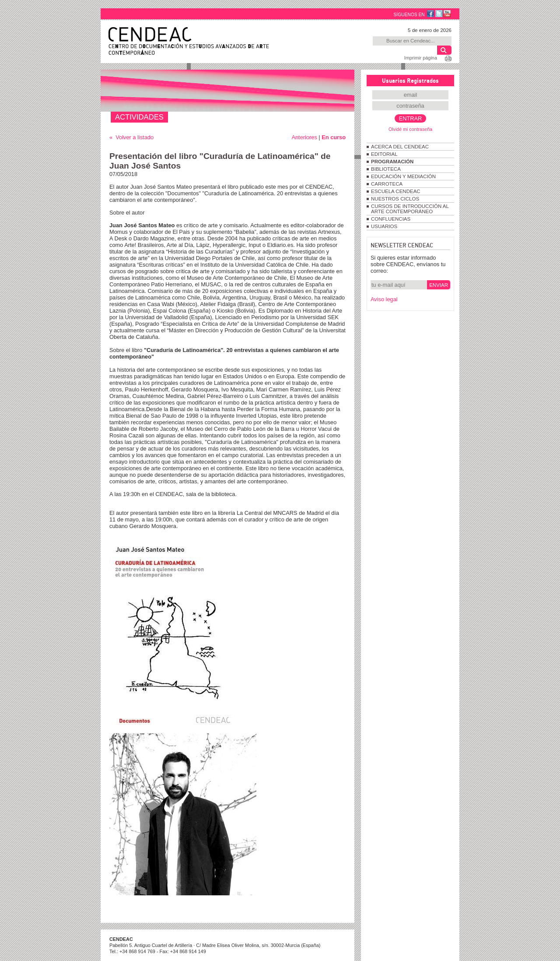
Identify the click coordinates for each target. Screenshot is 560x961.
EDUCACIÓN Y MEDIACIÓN (403, 176)
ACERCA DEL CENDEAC (400, 147)
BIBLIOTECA (386, 169)
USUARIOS (384, 226)
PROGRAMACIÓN (392, 162)
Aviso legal (384, 299)
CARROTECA (387, 184)
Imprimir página (421, 58)
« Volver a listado (131, 137)
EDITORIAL (384, 154)
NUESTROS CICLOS (395, 199)
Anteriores (304, 137)
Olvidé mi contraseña (410, 129)
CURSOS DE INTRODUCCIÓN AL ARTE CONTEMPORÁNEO (410, 209)
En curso (334, 137)
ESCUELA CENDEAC (396, 191)
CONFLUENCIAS (391, 219)
